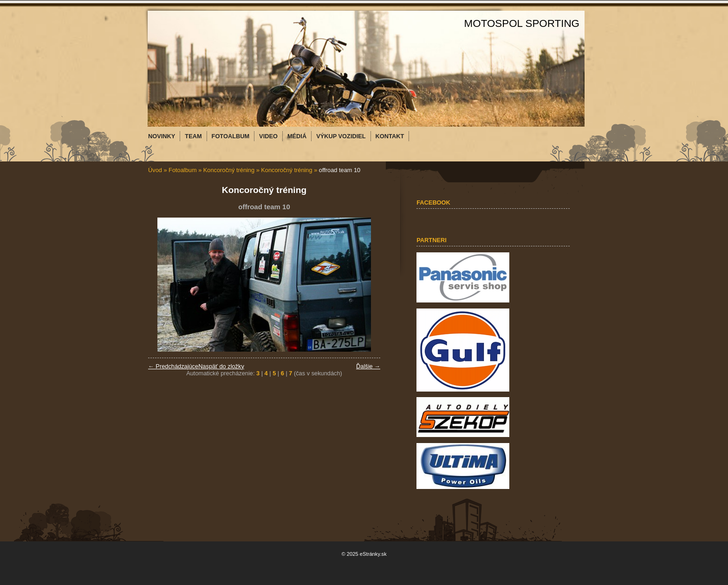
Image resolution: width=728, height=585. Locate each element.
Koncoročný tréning (229, 170)
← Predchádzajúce (173, 366)
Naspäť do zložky (221, 366)
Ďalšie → (368, 366)
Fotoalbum (182, 170)
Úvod (155, 170)
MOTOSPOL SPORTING (522, 23)
